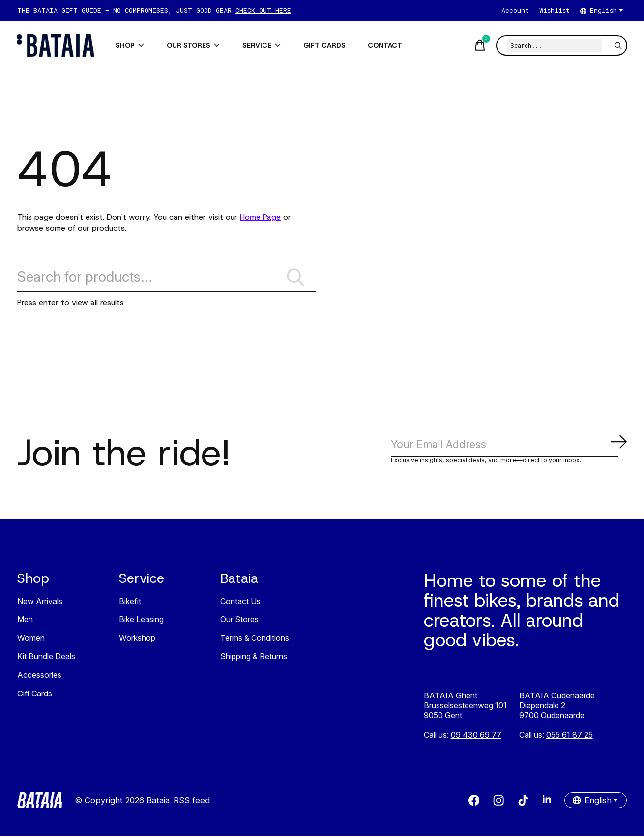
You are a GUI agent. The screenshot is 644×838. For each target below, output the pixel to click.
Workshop (137, 640)
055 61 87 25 (570, 737)
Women (31, 640)
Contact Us (240, 604)
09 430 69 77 (476, 737)
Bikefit (130, 604)
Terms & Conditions (255, 640)
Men (25, 622)
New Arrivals (40, 604)
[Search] (554, 45)
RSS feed (192, 803)
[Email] (509, 447)
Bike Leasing (141, 622)
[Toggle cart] (479, 45)
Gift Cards (35, 696)
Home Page (260, 217)
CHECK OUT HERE (263, 10)
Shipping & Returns (254, 659)
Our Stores (239, 622)
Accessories (39, 677)
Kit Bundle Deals (46, 659)
